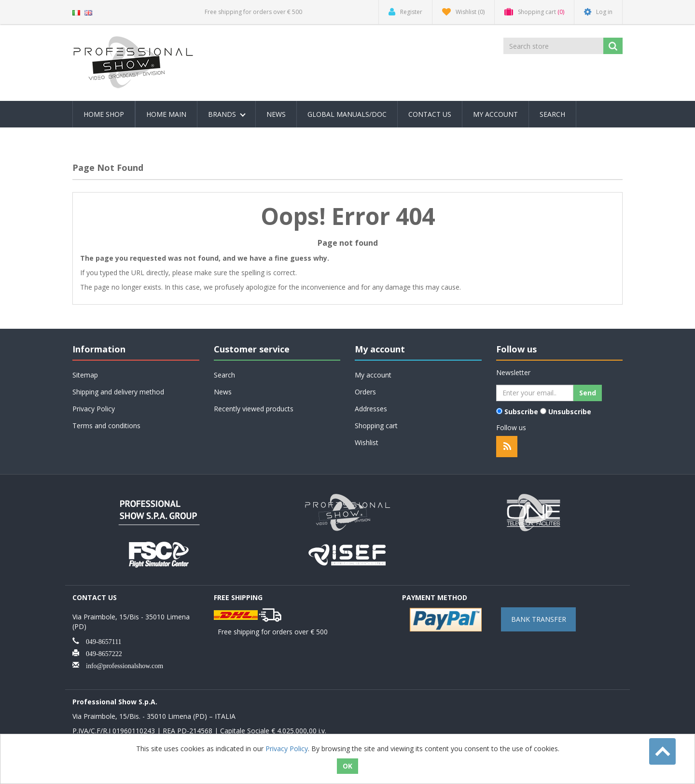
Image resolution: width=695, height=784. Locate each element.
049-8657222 (101, 653)
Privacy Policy (94, 409)
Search (552, 114)
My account (495, 114)
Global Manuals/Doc (347, 114)
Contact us (430, 114)
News (276, 114)
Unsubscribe (570, 412)
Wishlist (367, 442)
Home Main (166, 114)
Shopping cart (376, 426)
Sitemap (85, 375)
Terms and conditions (106, 426)
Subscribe (521, 412)
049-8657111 (100, 641)
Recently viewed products (254, 409)
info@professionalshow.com (121, 665)
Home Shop (104, 114)
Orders (365, 392)
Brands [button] (227, 114)
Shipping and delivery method (118, 392)
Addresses (371, 409)
